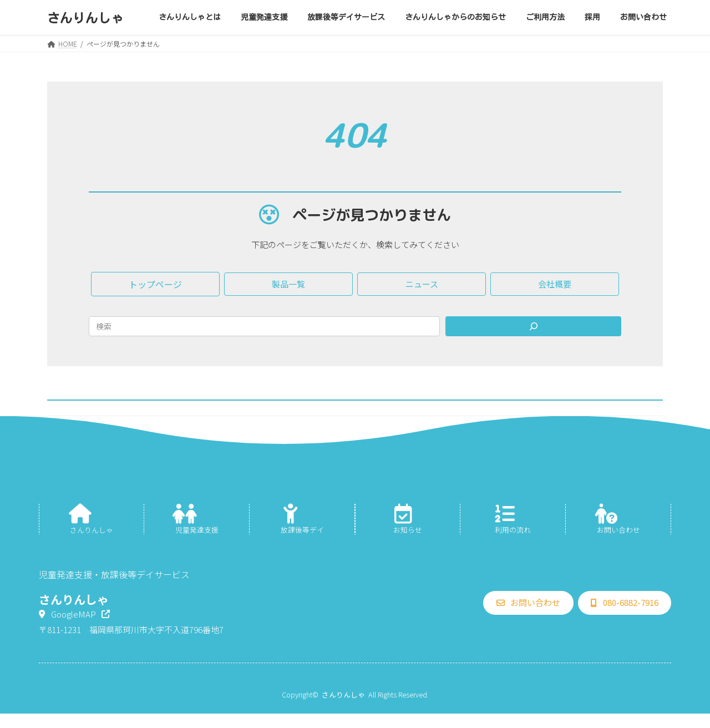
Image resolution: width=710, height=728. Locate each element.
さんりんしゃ (343, 694)
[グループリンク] (92, 520)
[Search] (533, 326)
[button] (155, 284)
